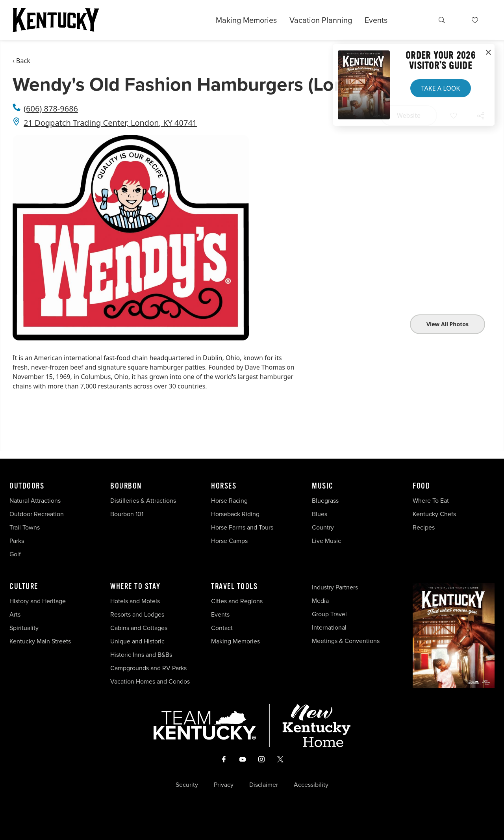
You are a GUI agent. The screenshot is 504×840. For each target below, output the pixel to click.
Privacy (224, 785)
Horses (224, 486)
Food (421, 486)
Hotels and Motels (135, 601)
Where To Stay (135, 587)
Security (187, 785)
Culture (24, 587)
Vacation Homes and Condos (150, 681)
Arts (15, 614)
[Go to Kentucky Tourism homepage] (56, 20)
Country (323, 527)
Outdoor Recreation (37, 514)
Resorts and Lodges (137, 614)
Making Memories (246, 20)
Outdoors (27, 486)
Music (323, 486)
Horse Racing (229, 501)
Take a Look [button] (441, 88)
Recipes (424, 527)
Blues (320, 514)
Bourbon (126, 486)
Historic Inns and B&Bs (141, 655)
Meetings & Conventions (346, 641)
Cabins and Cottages (139, 628)
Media (320, 601)
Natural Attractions (35, 501)
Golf (15, 554)
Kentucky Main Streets (40, 641)
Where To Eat (431, 501)
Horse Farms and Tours (242, 527)
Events (376, 20)
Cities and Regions (237, 601)
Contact (222, 628)
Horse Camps (229, 541)
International (329, 627)
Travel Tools (234, 587)
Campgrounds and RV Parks (148, 668)
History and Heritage (38, 601)
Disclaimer (264, 785)
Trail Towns (25, 527)
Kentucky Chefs (434, 514)
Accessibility (311, 785)
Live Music (326, 541)
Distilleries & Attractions (143, 501)
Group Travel (329, 614)
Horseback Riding (235, 514)
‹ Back (21, 61)
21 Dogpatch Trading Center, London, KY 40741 (110, 123)
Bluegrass (325, 501)
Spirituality (25, 628)
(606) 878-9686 (51, 109)
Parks (17, 541)
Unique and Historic (137, 641)
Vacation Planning (321, 20)
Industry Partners (335, 587)
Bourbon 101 (127, 514)
